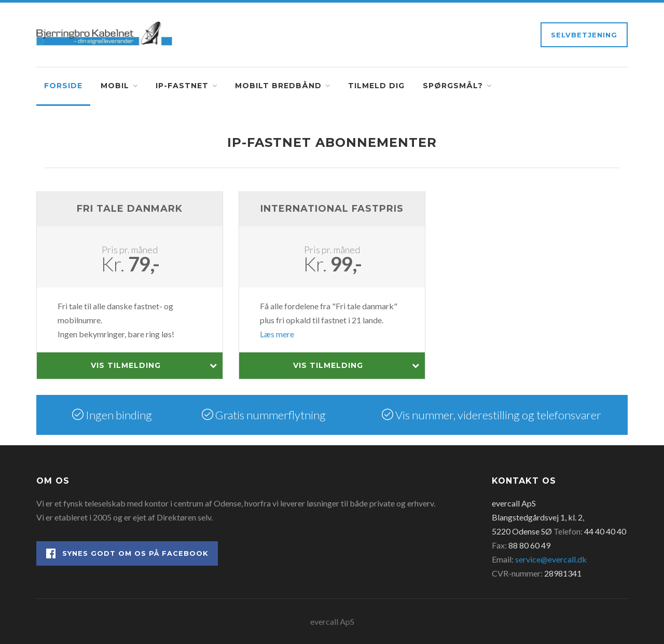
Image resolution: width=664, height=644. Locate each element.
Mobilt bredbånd (278, 86)
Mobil (115, 86)
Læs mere (277, 334)
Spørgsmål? (453, 86)
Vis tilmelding (154, 366)
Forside (63, 86)
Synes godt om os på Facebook (127, 553)
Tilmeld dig (376, 86)
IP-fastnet (182, 86)
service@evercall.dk (551, 559)
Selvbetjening (584, 35)
